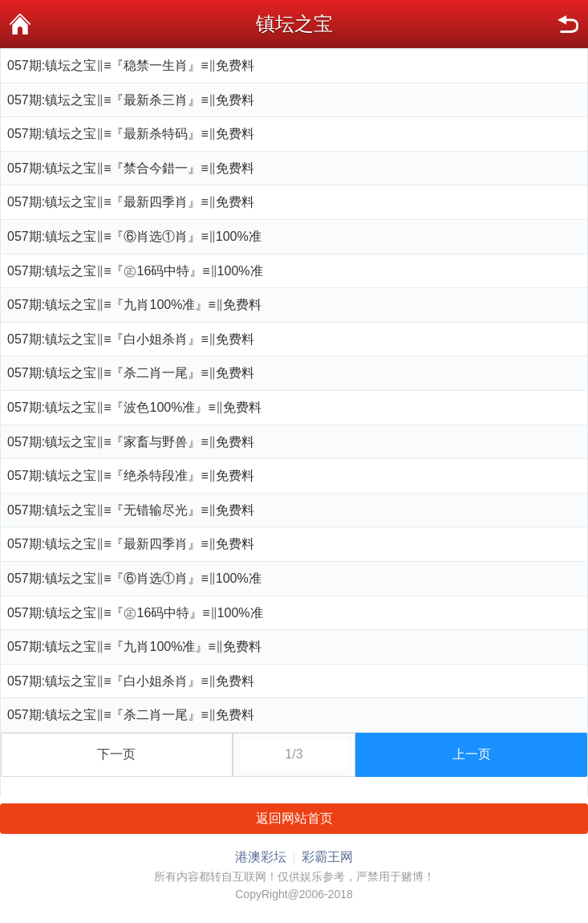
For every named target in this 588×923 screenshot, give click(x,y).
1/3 (294, 754)
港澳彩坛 (261, 857)
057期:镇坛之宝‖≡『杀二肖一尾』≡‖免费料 (131, 373)
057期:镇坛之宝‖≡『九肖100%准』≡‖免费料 (134, 305)
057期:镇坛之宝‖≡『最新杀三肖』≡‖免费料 (131, 100)
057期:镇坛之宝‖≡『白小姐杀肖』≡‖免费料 (131, 339)
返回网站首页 (294, 818)
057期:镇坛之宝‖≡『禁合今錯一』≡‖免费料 (131, 168)
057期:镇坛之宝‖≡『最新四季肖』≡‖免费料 (131, 202)
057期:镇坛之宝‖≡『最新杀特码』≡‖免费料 (131, 134)
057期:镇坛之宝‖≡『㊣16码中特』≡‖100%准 (135, 271)
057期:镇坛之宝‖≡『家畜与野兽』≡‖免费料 (131, 442)
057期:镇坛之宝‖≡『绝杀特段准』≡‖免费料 (131, 476)
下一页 (116, 754)
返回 (568, 24)
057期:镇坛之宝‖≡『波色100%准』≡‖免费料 (134, 407)
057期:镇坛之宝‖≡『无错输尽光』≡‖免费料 (131, 510)
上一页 (472, 754)
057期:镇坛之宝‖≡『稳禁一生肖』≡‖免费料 (131, 65)
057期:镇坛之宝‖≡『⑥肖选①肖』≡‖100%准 (134, 236)
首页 (20, 24)
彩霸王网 (327, 857)
